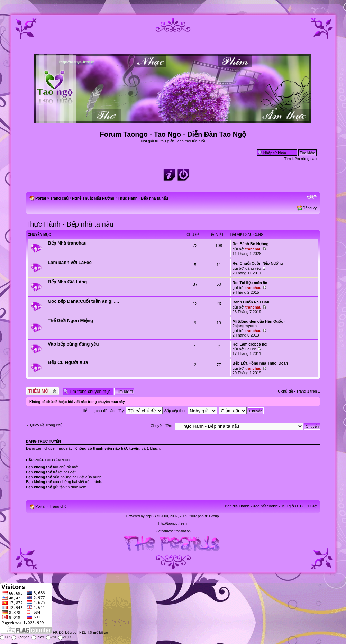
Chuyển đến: (161, 426)
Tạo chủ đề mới (43, 391)
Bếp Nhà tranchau (67, 243)
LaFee (251, 349)
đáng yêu (253, 268)
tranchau (253, 249)
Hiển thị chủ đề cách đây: (122, 411)
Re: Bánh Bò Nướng (251, 244)
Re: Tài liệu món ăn (250, 283)
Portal (41, 198)
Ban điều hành (237, 506)
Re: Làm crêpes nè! (250, 344)
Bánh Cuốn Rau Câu (251, 302)
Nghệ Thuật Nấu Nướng (93, 198)
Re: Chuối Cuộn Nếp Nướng (258, 263)
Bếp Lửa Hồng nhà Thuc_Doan (260, 363)
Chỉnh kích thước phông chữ (312, 197)
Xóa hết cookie (266, 506)
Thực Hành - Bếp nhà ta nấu (143, 198)
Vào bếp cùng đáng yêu (73, 344)
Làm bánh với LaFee (70, 262)
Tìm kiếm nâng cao (301, 159)
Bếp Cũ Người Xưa (68, 362)
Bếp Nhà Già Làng (67, 282)
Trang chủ (59, 198)
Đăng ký (310, 208)
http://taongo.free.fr (173, 523)
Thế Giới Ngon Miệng (70, 320)
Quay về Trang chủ (46, 425)
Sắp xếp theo (191, 411)
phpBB (151, 516)
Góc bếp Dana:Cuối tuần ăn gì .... (83, 301)
